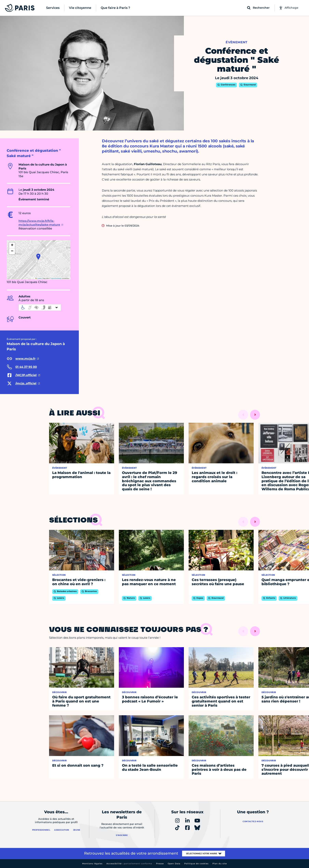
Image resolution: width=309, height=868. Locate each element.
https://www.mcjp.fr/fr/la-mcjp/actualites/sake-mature (39, 223)
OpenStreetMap (56, 278)
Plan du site (220, 864)
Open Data (174, 864)
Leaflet (38, 278)
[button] (38, 257)
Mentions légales (92, 864)
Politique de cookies (196, 864)
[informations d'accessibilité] (40, 307)
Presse (160, 864)
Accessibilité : (129, 864)
